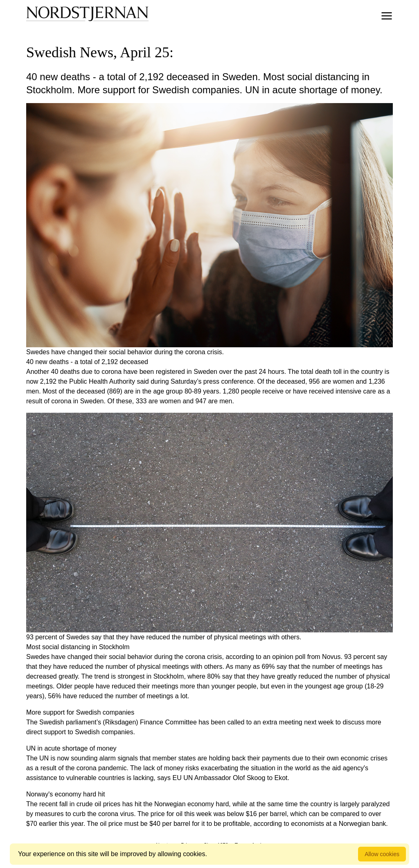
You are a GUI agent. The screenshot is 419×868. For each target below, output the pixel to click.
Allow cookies (382, 854)
